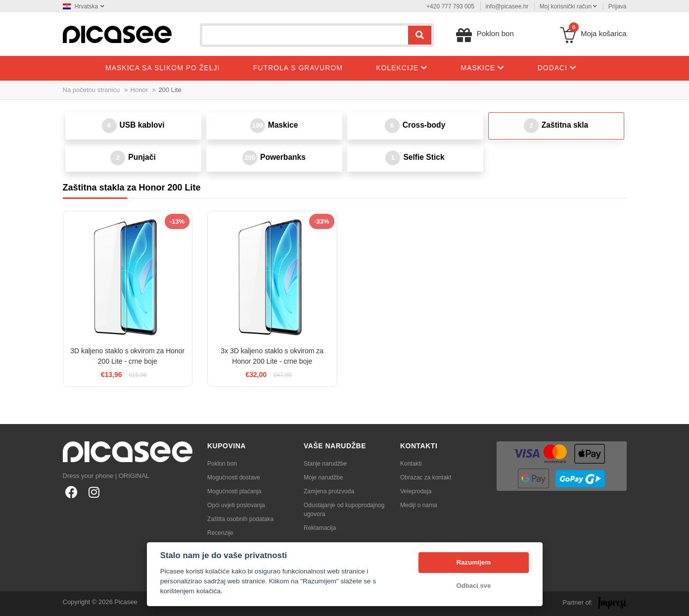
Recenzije (220, 533)
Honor (139, 90)
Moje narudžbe (323, 477)
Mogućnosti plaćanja (234, 491)
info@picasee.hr (507, 6)
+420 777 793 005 (450, 6)
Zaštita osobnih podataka (240, 519)
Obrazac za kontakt (426, 477)
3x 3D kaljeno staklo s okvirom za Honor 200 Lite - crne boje (272, 356)
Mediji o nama (419, 505)
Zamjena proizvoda (329, 491)
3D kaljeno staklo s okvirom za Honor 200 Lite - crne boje (127, 356)
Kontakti (411, 464)
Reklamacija (320, 528)
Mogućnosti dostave (234, 477)
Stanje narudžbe (325, 464)
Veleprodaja (416, 491)
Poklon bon (222, 464)
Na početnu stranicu (92, 90)
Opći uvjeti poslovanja (236, 505)
